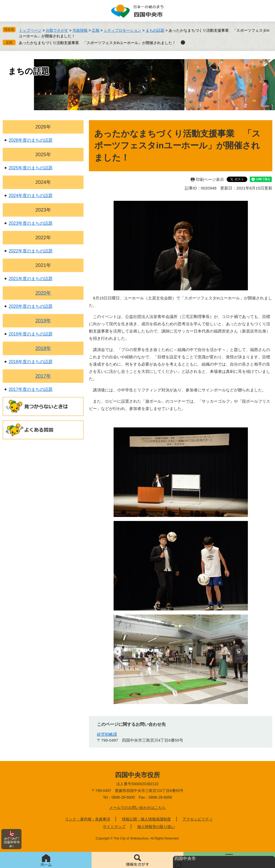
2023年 (43, 210)
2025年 (43, 155)
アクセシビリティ (198, 819)
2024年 (43, 182)
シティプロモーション (122, 30)
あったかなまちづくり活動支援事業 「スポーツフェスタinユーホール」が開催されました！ (97, 43)
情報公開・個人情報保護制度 (146, 819)
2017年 (43, 376)
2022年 (43, 238)
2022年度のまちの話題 (31, 251)
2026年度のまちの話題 (31, 140)
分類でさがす (57, 30)
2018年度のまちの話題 (31, 362)
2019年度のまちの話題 (31, 334)
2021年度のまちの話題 (31, 279)
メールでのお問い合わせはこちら (137, 808)
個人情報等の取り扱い (156, 827)
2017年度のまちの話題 (31, 389)
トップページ (30, 30)
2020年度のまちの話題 (31, 306)
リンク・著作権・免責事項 (88, 819)
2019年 (43, 321)
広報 (96, 30)
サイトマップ (114, 827)
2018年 (43, 348)
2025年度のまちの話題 (31, 168)
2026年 (43, 127)
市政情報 (80, 30)
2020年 (43, 293)
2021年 (43, 265)
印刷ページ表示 (210, 179)
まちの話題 (155, 30)
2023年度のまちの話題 (31, 223)
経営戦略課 (107, 734)
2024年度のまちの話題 (31, 196)
